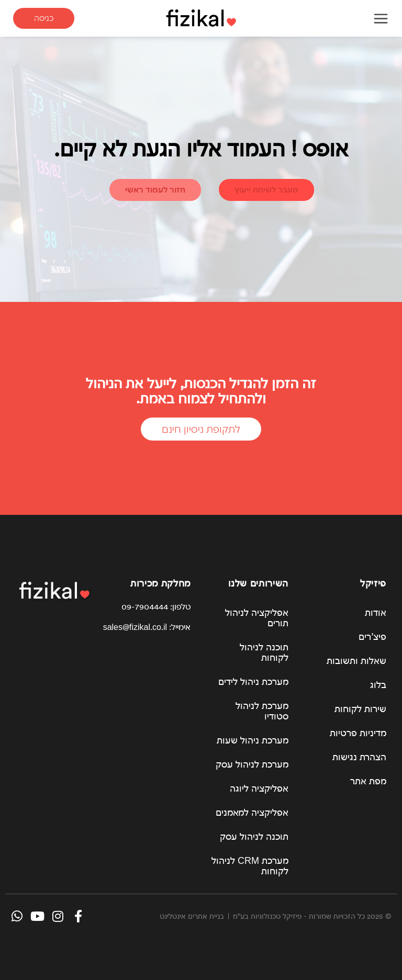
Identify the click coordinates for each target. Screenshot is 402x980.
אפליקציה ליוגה (259, 788)
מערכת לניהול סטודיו (262, 711)
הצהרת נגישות (359, 757)
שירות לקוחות (360, 709)
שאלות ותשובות (356, 661)
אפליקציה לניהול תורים (257, 618)
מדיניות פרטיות (358, 733)
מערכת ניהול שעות (253, 740)
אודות (376, 612)
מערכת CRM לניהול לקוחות (250, 866)
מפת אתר (368, 781)
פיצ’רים (372, 637)
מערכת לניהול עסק (252, 764)
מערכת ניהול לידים (253, 682)
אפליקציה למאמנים (252, 812)
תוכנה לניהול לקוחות (264, 652)
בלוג (378, 685)
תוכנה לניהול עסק (254, 836)
